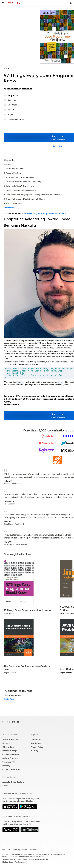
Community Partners (11, 754)
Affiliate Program (10, 758)
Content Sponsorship (12, 769)
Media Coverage (10, 751)
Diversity (6, 766)
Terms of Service (9, 859)
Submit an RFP (9, 762)
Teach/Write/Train (11, 739)
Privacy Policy (37, 747)
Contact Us (36, 739)
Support (35, 735)
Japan (5, 786)
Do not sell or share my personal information (19, 850)
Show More (9, 208)
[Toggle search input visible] (71, 3)
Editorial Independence (38, 859)
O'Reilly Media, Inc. (16, 119)
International (9, 777)
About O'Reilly (10, 735)
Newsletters (36, 743)
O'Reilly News (8, 747)
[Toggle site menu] (3, 3)
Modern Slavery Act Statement (14, 862)
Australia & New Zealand (13, 782)
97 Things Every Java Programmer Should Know (45, 214)
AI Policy (34, 751)
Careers (6, 743)
